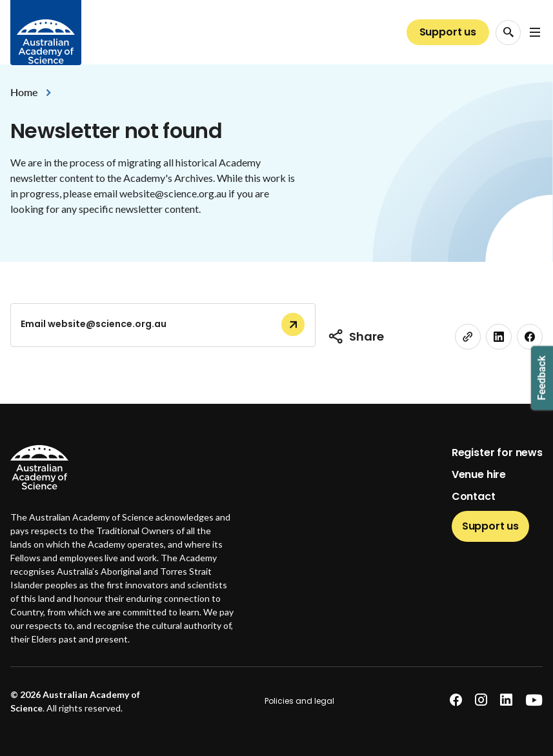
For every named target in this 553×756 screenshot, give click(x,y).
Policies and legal (299, 701)
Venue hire (479, 474)
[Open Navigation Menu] (535, 32)
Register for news (497, 453)
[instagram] (481, 700)
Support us (448, 32)
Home (24, 92)
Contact (474, 496)
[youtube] (534, 700)
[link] (468, 337)
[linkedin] (499, 337)
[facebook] (530, 337)
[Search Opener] (508, 33)
